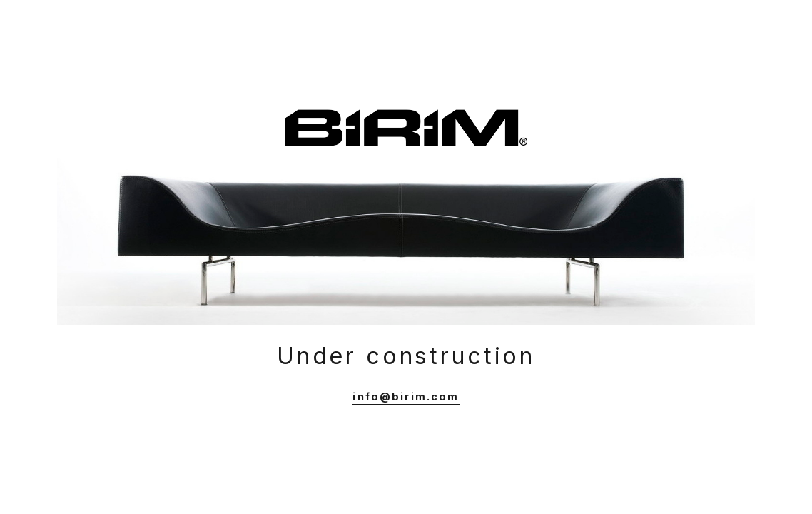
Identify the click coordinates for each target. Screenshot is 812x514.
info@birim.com (406, 397)
